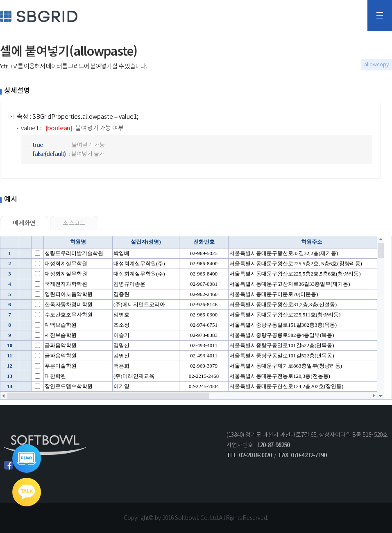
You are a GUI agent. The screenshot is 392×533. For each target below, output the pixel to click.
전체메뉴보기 (380, 15)
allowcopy (376, 64)
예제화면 (24, 223)
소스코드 (74, 223)
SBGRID (39, 16)
